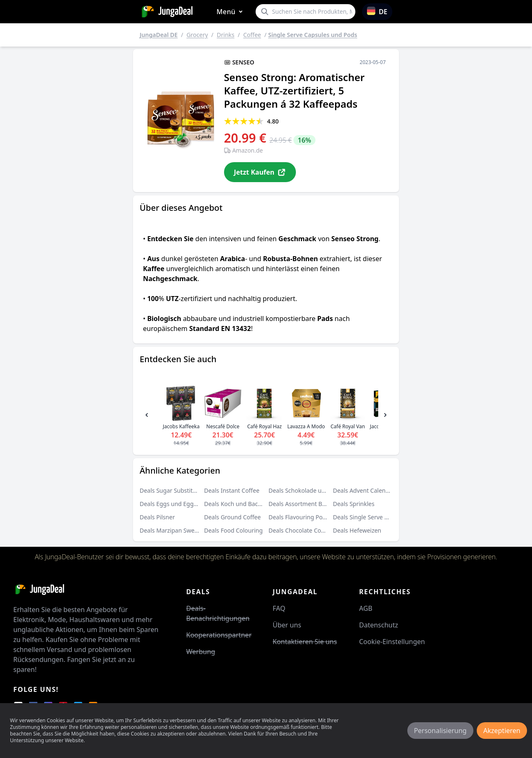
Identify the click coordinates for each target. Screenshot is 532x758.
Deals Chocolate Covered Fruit (309, 530)
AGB (366, 608)
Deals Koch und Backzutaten (243, 504)
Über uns (287, 625)
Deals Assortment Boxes (302, 504)
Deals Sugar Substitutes (172, 490)
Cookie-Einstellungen (392, 642)
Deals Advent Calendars (365, 490)
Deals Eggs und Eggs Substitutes (184, 504)
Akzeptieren (502, 731)
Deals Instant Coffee (232, 490)
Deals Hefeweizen (357, 530)
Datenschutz (379, 625)
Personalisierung (440, 731)
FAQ (279, 608)
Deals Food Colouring (233, 530)
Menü (231, 12)
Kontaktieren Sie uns (305, 642)
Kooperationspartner (219, 635)
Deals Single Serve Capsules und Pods (384, 517)
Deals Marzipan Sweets (171, 530)
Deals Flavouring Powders (304, 517)
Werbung (201, 652)
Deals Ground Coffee (232, 517)
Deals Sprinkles (354, 504)
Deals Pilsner (157, 517)
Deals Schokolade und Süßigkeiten (316, 490)
